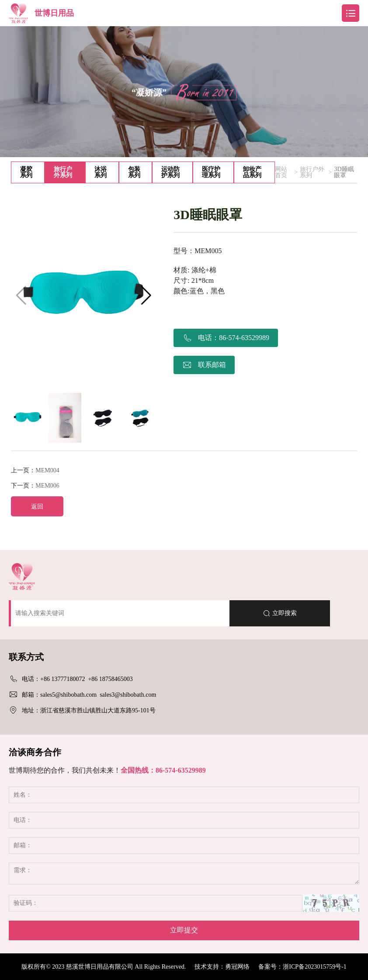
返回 (37, 507)
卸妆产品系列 (252, 172)
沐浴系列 (101, 172)
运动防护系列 (170, 172)
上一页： (35, 470)
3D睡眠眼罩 (344, 172)
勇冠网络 (237, 967)
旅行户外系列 (63, 172)
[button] (146, 296)
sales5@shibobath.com (68, 695)
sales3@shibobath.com (128, 695)
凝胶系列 (26, 172)
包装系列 (134, 172)
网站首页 (281, 172)
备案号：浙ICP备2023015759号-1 (302, 967)
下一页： (35, 486)
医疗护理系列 (211, 172)
